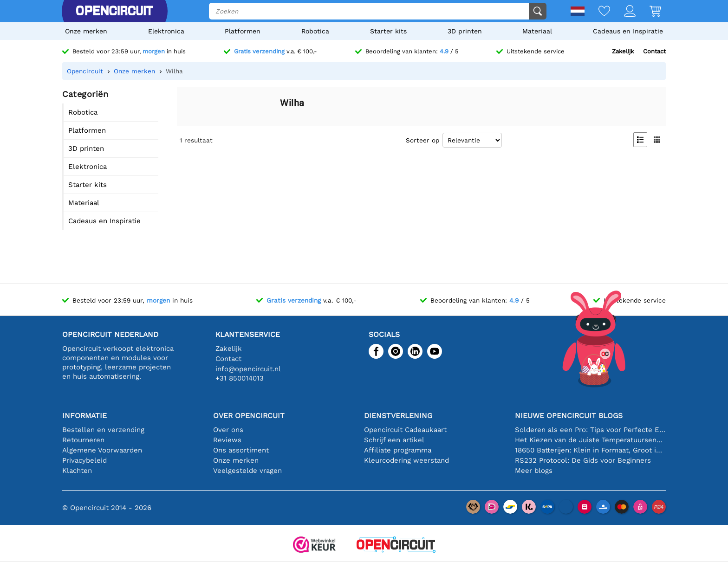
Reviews (227, 440)
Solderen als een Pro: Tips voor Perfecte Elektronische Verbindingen (590, 430)
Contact (654, 51)
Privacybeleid (84, 460)
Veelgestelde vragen (247, 471)
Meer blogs (534, 471)
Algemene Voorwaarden (102, 450)
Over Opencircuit (249, 416)
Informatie (84, 416)
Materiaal (537, 31)
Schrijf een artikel (394, 440)
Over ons (228, 430)
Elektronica (166, 31)
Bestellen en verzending (103, 430)
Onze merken (86, 31)
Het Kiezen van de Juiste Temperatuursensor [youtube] (590, 440)
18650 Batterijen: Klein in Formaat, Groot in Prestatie (590, 450)
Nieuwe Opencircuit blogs (569, 416)
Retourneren (83, 440)
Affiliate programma (398, 450)
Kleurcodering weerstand (406, 460)
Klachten (77, 471)
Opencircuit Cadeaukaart (405, 430)
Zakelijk (623, 51)
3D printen (465, 31)
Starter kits (388, 31)
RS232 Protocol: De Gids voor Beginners (583, 460)
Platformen (243, 31)
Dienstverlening (398, 416)
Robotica (315, 31)
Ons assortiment (241, 450)
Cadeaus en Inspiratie (628, 31)
